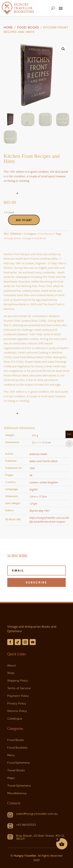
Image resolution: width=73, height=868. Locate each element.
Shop (11, 673)
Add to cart (24, 220)
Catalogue (15, 719)
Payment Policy (18, 696)
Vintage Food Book (34, 238)
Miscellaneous (17, 793)
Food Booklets (17, 748)
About (12, 666)
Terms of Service (19, 688)
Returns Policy (17, 711)
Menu (11, 755)
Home (8, 28)
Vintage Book (12, 238)
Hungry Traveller (25, 856)
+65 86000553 (26, 825)
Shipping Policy (18, 681)
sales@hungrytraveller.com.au (37, 814)
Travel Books (16, 770)
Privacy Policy (17, 704)
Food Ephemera (18, 763)
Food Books (28, 28)
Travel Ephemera (19, 786)
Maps (11, 778)
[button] (63, 49)
